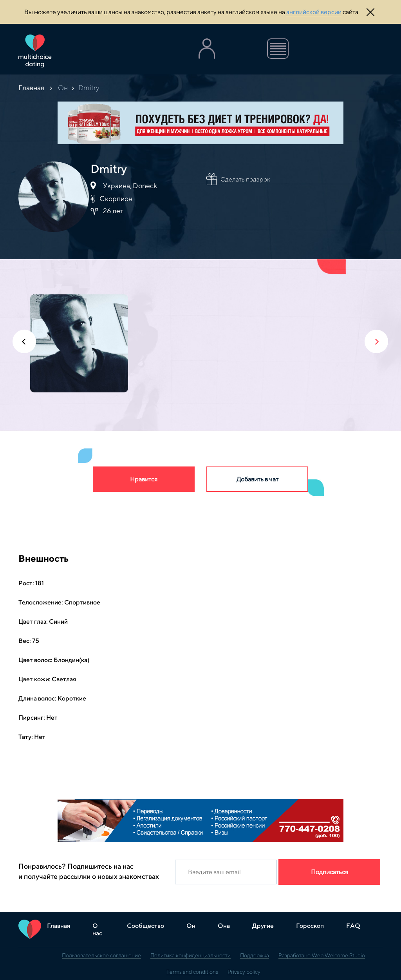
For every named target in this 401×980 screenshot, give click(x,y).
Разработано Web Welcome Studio (322, 955)
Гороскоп (310, 926)
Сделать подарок (245, 179)
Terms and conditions (192, 972)
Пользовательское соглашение (101, 955)
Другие (263, 926)
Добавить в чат (257, 479)
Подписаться (330, 872)
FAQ (353, 926)
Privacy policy (244, 972)
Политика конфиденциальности (191, 955)
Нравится (144, 479)
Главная (31, 88)
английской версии (314, 12)
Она (224, 926)
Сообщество (145, 926)
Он (63, 88)
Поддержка (255, 955)
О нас (97, 929)
